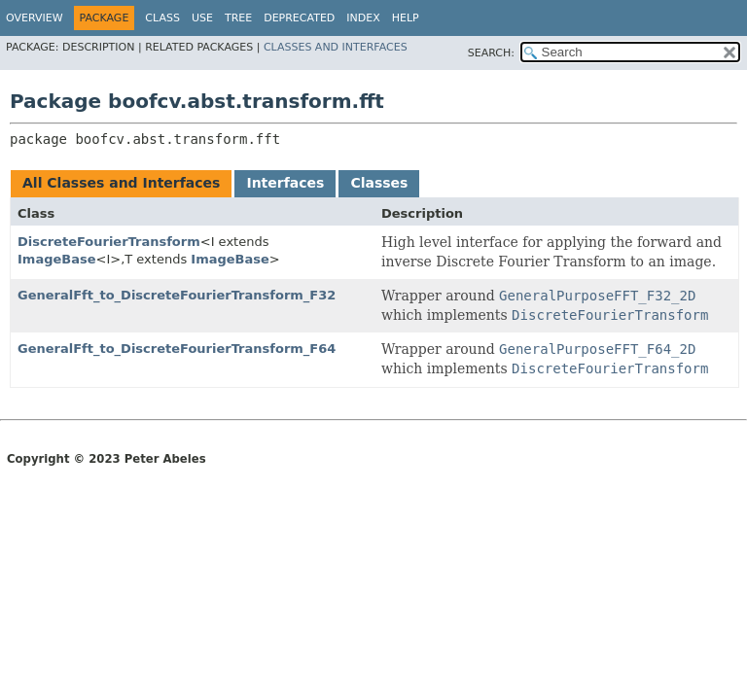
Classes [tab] (379, 183)
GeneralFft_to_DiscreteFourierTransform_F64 (177, 349)
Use (202, 18)
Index (363, 18)
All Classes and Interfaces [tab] (121, 183)
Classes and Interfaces (336, 47)
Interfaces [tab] (285, 183)
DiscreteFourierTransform (109, 242)
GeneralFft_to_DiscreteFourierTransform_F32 (177, 295)
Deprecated (299, 18)
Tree (238, 18)
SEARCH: (491, 53)
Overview (35, 18)
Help (406, 18)
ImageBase (57, 259)
